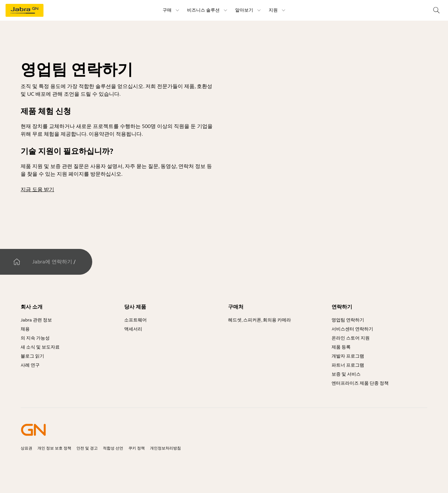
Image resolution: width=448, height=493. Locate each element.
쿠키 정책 (137, 448)
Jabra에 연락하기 (52, 262)
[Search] (436, 10)
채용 (25, 329)
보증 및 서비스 (346, 374)
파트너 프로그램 (348, 365)
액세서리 (133, 329)
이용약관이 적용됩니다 (115, 134)
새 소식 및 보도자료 (40, 347)
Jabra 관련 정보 (36, 320)
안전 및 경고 (87, 448)
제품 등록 (341, 347)
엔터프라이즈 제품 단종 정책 (360, 383)
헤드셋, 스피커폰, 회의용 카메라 (259, 320)
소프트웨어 (135, 320)
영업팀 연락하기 (348, 320)
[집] (17, 262)
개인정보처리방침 (165, 448)
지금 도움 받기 (37, 189)
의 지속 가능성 (35, 338)
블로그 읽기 (32, 356)
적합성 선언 (113, 448)
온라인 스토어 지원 (351, 338)
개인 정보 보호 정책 (54, 448)
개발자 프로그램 (348, 356)
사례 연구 (30, 365)
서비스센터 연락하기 (352, 329)
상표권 (26, 448)
